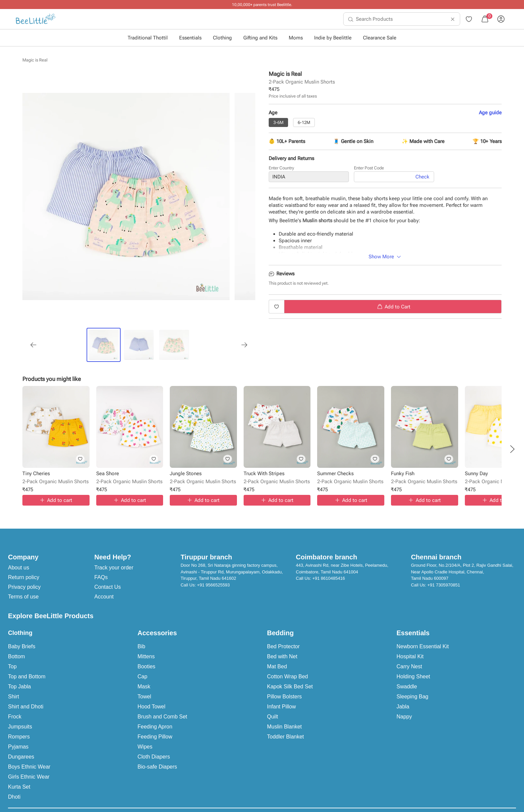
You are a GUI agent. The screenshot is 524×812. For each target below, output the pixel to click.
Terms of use (23, 597)
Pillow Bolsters (284, 697)
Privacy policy (24, 587)
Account (104, 597)
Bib (142, 646)
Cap (143, 676)
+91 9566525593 (214, 585)
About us (19, 568)
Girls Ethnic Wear (29, 777)
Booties (147, 666)
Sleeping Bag (413, 697)
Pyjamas (18, 747)
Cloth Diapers (154, 757)
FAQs (101, 577)
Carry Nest (409, 666)
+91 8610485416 (329, 578)
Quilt (273, 717)
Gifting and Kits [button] (260, 38)
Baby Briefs (22, 646)
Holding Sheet (414, 676)
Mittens (146, 656)
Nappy (404, 717)
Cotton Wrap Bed (287, 676)
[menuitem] (36, 19)
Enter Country (281, 169)
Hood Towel (152, 707)
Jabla (403, 707)
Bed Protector (283, 646)
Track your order (114, 568)
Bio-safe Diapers (157, 767)
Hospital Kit (410, 656)
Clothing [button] (222, 38)
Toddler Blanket (285, 737)
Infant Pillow (281, 707)
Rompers (19, 737)
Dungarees (21, 757)
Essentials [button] (190, 38)
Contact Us (107, 587)
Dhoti (14, 797)
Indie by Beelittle (333, 38)
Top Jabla (20, 687)
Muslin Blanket (284, 727)
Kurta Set (19, 787)
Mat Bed (277, 666)
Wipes (145, 747)
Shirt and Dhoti (26, 707)
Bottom (17, 656)
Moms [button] (296, 38)
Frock (15, 717)
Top (12, 666)
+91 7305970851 (444, 585)
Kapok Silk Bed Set (290, 687)
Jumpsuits (20, 727)
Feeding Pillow (155, 737)
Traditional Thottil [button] (148, 38)
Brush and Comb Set (163, 717)
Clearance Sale (380, 38)
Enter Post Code (369, 169)
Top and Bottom (27, 676)
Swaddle (407, 687)
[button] (512, 449)
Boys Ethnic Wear (29, 767)
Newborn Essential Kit (423, 646)
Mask (144, 687)
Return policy (24, 577)
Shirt (14, 697)
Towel (145, 697)
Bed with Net (282, 656)
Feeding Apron (155, 727)
